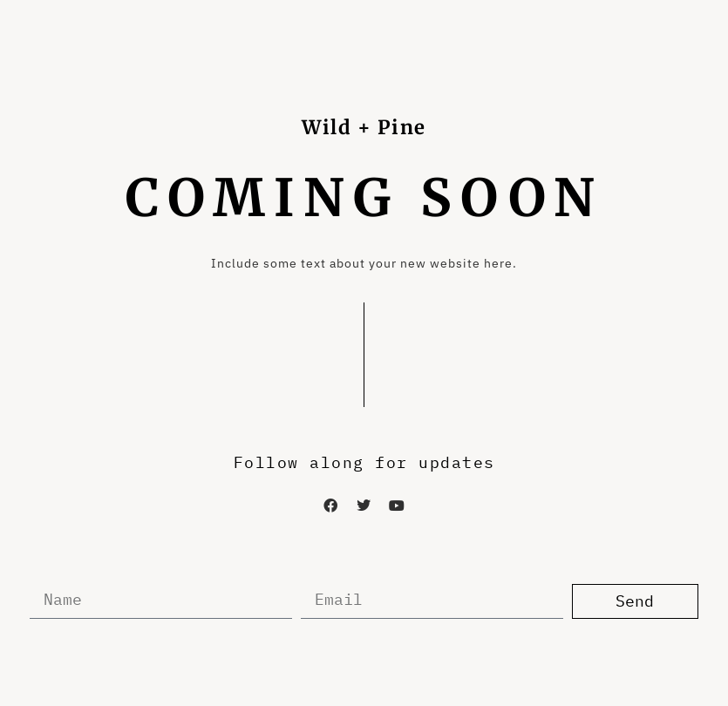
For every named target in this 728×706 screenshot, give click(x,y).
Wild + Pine (364, 127)
